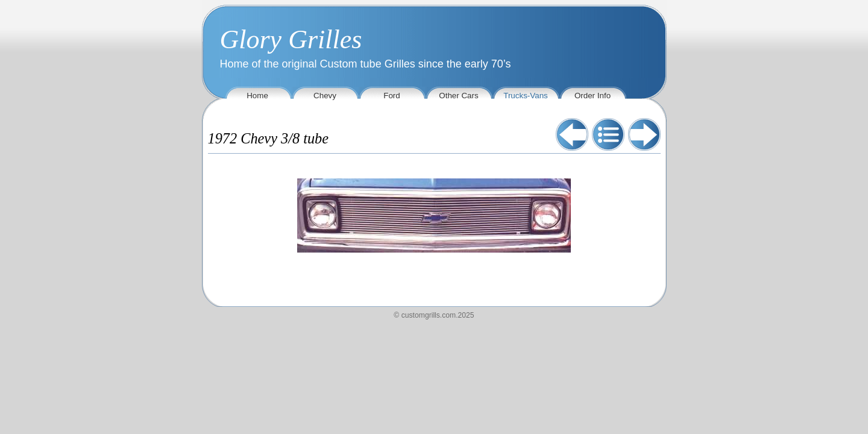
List (608, 134)
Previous (572, 134)
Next (644, 134)
